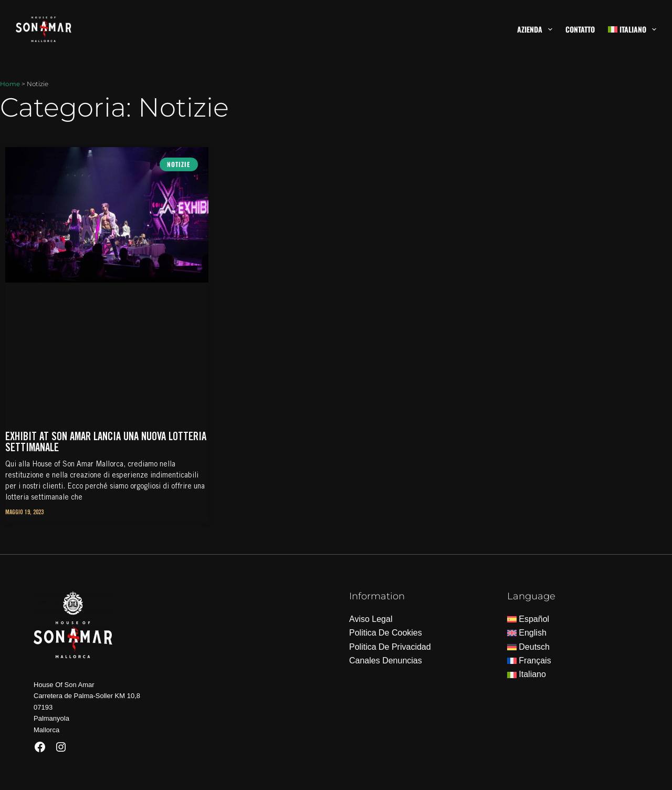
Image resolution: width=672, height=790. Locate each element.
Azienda (537, 29)
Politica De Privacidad (390, 647)
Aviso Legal (371, 619)
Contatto (580, 29)
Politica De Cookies (386, 633)
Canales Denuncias (386, 661)
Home (10, 84)
